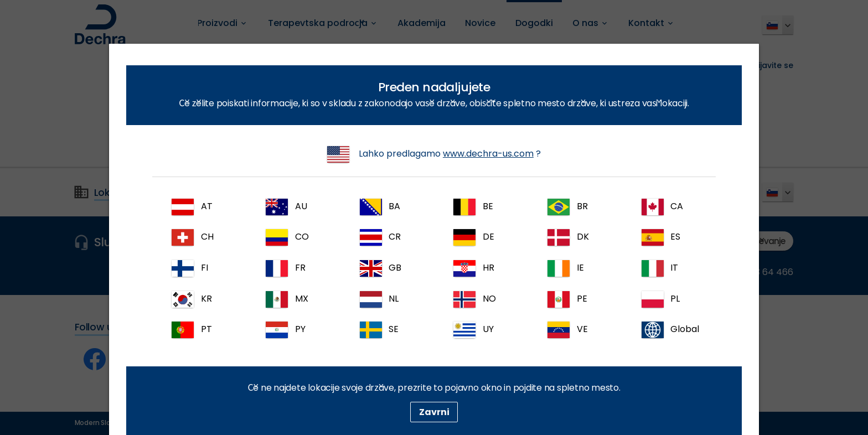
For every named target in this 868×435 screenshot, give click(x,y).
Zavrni (434, 412)
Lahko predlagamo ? (434, 154)
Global (671, 330)
